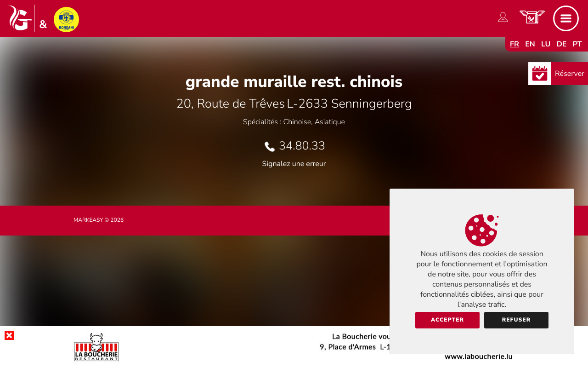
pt (577, 44)
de (562, 44)
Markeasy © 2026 (99, 220)
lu (546, 44)
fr (514, 44)
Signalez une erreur (294, 164)
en (530, 44)
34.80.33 (302, 146)
